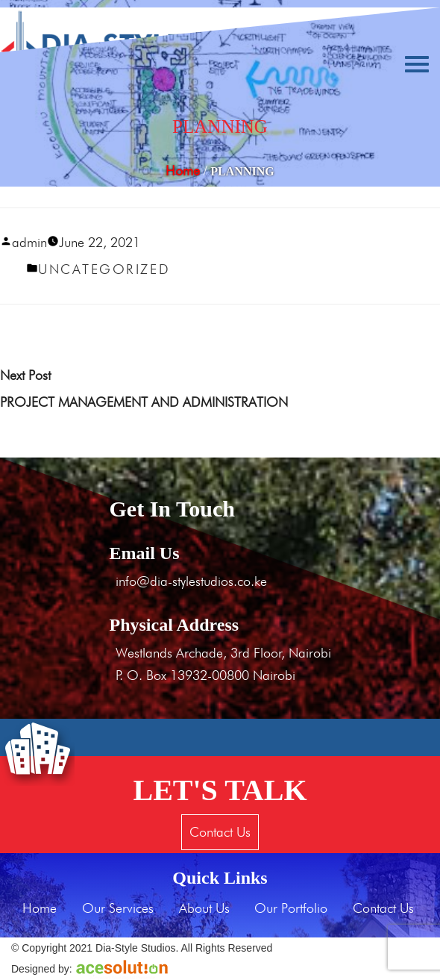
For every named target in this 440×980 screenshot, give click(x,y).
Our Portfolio (291, 908)
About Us (204, 908)
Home (183, 171)
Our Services (118, 908)
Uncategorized (104, 269)
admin (29, 242)
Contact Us (220, 832)
